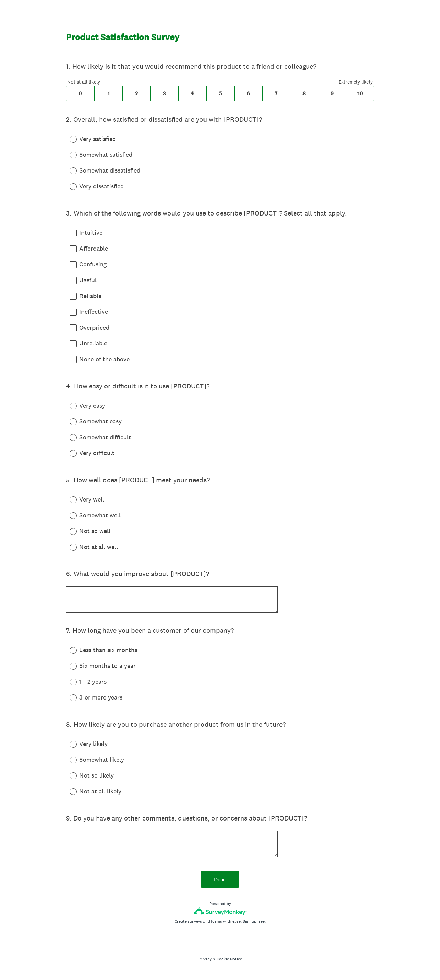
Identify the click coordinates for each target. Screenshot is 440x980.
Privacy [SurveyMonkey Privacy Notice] (205, 959)
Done (220, 879)
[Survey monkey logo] (220, 911)
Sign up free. (254, 921)
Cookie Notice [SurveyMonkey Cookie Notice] (229, 959)
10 (360, 93)
